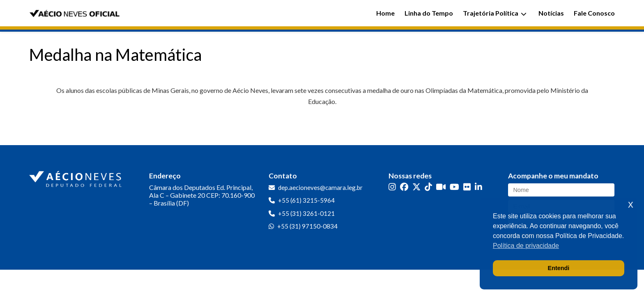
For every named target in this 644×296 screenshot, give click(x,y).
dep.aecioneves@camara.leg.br (320, 187)
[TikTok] (428, 187)
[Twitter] (416, 187)
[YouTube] (454, 187)
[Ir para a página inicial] (76, 177)
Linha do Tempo (429, 13)
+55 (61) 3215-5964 (306, 200)
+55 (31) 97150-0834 (307, 226)
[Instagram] (392, 187)
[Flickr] (467, 187)
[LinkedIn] (478, 187)
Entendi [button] (559, 268)
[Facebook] (404, 187)
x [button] (631, 204)
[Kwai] (441, 187)
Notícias (551, 13)
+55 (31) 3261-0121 (306, 213)
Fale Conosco (594, 13)
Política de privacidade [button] (526, 246)
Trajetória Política (495, 13)
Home (385, 13)
